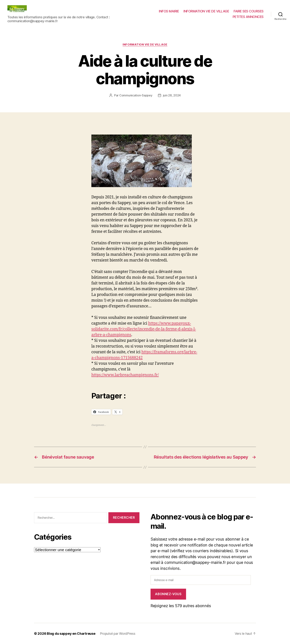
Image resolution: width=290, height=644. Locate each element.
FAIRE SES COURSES (249, 11)
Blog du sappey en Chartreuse (71, 634)
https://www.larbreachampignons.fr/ (125, 375)
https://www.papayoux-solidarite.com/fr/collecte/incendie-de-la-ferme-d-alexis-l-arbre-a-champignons (144, 329)
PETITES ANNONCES (248, 17)
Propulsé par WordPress (118, 634)
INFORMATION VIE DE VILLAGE (206, 11)
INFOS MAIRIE (169, 11)
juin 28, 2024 (172, 95)
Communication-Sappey (136, 95)
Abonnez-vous (168, 594)
